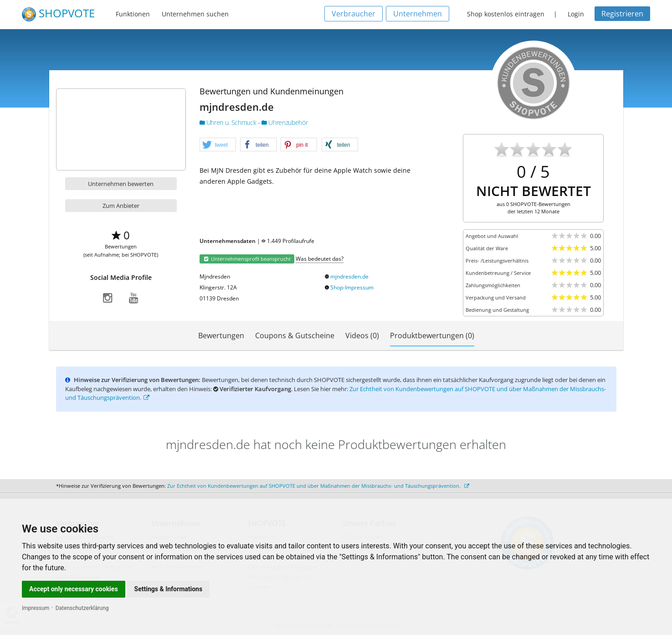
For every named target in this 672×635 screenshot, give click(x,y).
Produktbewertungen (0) (432, 336)
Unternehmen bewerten (121, 184)
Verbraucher (354, 14)
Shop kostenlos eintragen (506, 14)
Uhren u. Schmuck (229, 122)
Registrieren (622, 14)
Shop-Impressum (352, 287)
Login (576, 14)
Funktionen (133, 14)
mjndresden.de (349, 276)
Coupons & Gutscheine (295, 336)
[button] (218, 145)
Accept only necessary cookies (74, 589)
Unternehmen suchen (195, 14)
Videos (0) (362, 336)
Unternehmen (418, 14)
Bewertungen (221, 336)
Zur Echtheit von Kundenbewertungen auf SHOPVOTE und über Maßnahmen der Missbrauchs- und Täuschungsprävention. (318, 486)
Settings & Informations (169, 589)
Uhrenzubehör (285, 122)
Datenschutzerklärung (82, 608)
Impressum (36, 608)
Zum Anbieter (121, 206)
